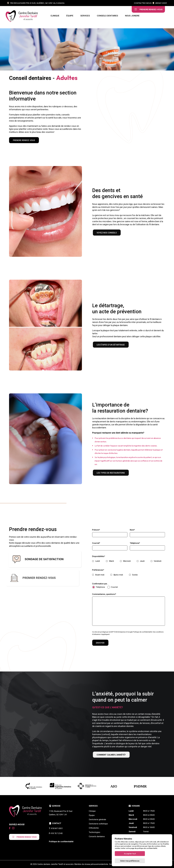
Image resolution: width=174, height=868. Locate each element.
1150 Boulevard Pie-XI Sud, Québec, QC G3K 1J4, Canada (36, 3)
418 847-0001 (160, 3)
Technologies (94, 832)
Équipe (70, 16)
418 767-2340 (56, 833)
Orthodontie (94, 828)
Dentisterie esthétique (98, 824)
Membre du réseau (91, 864)
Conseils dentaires (107, 16)
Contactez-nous (143, 3)
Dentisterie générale (97, 820)
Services (85, 16)
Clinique (55, 16)
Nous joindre (132, 16)
